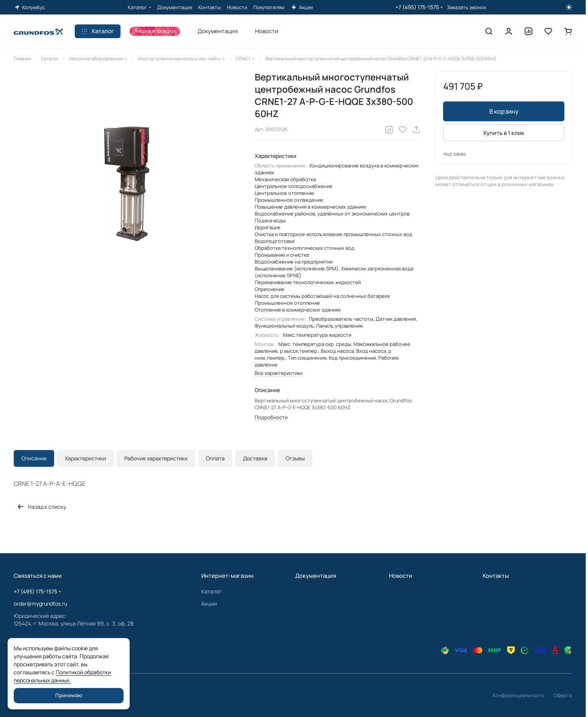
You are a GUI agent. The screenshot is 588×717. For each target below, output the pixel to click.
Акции (209, 604)
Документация (316, 576)
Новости (401, 576)
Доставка (255, 458)
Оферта (563, 695)
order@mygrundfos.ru (40, 604)
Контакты (496, 576)
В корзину (504, 111)
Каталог (212, 591)
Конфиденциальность (519, 695)
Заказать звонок (467, 7)
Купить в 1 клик (504, 133)
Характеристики (85, 458)
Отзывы (295, 458)
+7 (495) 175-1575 (417, 7)
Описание (34, 458)
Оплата (215, 458)
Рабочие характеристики (156, 458)
